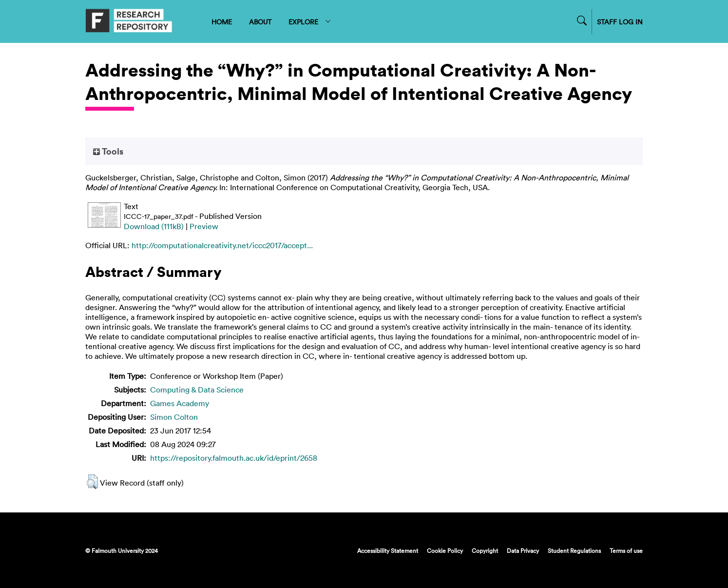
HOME (222, 22)
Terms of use (626, 550)
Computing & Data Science (197, 390)
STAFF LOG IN (620, 22)
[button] (92, 482)
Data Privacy (523, 550)
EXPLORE (310, 22)
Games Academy (180, 403)
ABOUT (260, 22)
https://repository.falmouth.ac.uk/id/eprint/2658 (234, 458)
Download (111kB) (154, 226)
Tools (108, 151)
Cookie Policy (445, 550)
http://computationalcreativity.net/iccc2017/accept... (222, 245)
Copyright (485, 550)
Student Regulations (574, 550)
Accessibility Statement (388, 550)
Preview (204, 226)
